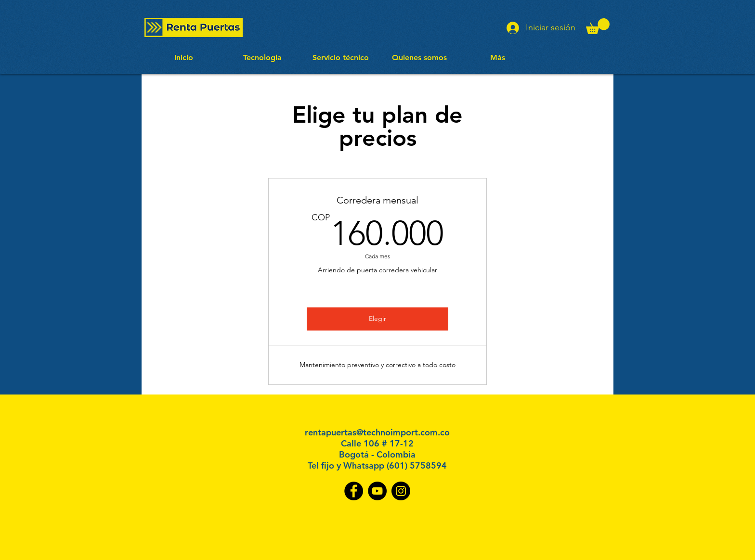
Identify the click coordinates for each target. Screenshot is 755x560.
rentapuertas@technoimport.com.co (377, 432)
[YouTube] (377, 491)
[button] (598, 26)
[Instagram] (401, 491)
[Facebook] (354, 491)
